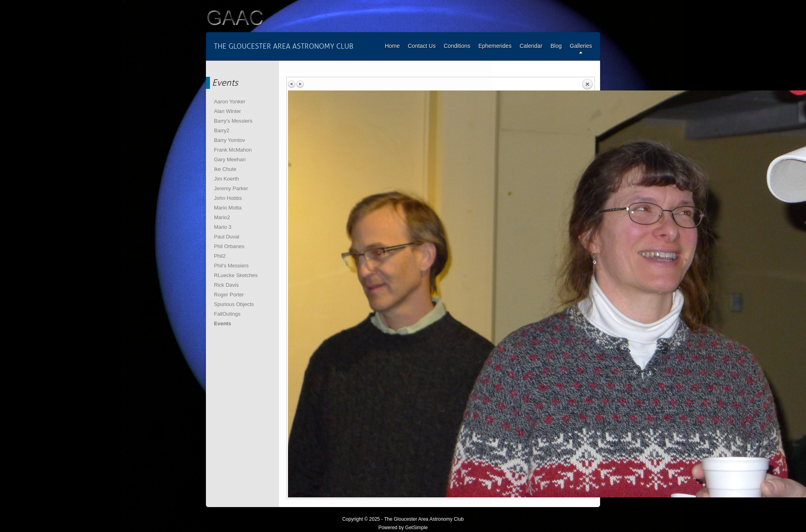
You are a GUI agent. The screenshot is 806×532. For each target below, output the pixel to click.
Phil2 (220, 256)
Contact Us (422, 46)
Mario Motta (228, 208)
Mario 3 (223, 227)
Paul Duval (227, 237)
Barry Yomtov (229, 140)
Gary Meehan (230, 159)
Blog (556, 46)
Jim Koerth (226, 179)
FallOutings (227, 314)
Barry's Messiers (233, 121)
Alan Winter (227, 111)
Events (223, 324)
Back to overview (587, 84)
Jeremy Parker (231, 188)
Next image (300, 84)
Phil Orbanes (229, 246)
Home (392, 46)
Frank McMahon (233, 150)
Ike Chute (225, 169)
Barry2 (222, 130)
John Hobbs (228, 198)
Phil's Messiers (231, 266)
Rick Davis (226, 285)
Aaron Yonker (230, 102)
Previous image (292, 84)
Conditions (457, 46)
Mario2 (222, 217)
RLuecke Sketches (236, 275)
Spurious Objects (234, 304)
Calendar (531, 46)
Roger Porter (229, 295)
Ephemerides (495, 46)
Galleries (581, 46)
